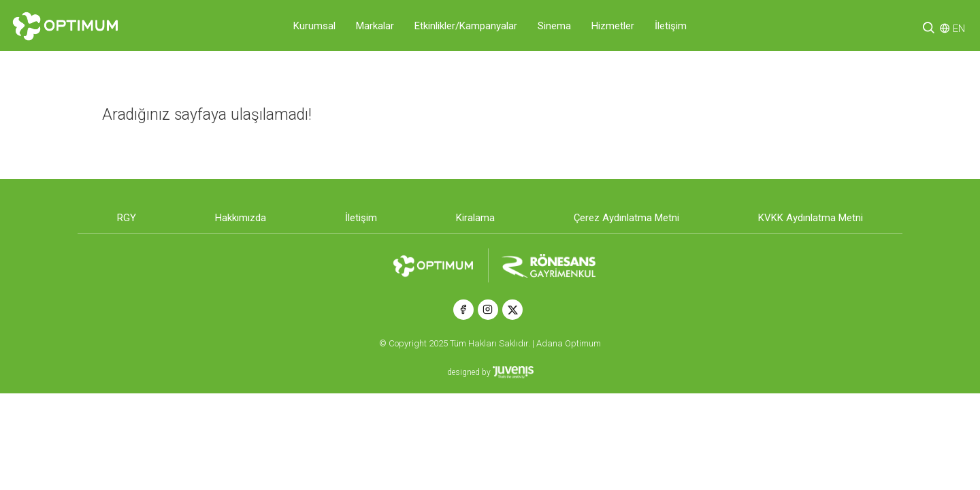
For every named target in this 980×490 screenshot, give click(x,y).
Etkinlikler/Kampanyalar (466, 26)
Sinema (554, 26)
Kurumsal (314, 26)
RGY (127, 218)
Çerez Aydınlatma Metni (626, 218)
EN (959, 29)
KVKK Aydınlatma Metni (811, 218)
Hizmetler (613, 26)
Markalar (375, 26)
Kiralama (475, 218)
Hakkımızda (241, 218)
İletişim (671, 26)
